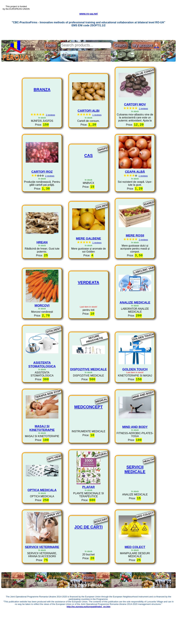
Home (51, 59)
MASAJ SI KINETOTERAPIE (42, 446)
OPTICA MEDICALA (42, 509)
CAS (88, 171)
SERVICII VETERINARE (42, 566)
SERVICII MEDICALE (135, 489)
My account (146, 59)
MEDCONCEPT (88, 426)
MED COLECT (135, 566)
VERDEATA (88, 299)
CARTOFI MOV (135, 118)
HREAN (42, 258)
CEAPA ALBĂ (135, 186)
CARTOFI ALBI (88, 124)
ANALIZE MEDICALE (135, 319)
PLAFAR (88, 506)
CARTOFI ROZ (42, 186)
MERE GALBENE (88, 254)
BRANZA (42, 103)
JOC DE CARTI (88, 547)
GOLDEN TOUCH (135, 386)
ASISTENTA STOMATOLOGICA (42, 381)
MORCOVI (42, 322)
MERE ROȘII (135, 251)
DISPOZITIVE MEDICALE (88, 386)
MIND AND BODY (135, 445)
